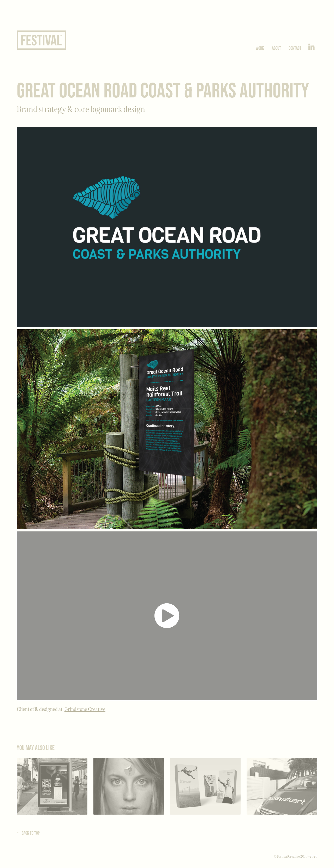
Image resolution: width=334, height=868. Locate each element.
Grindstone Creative (85, 709)
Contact (295, 48)
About (276, 48)
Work (260, 48)
